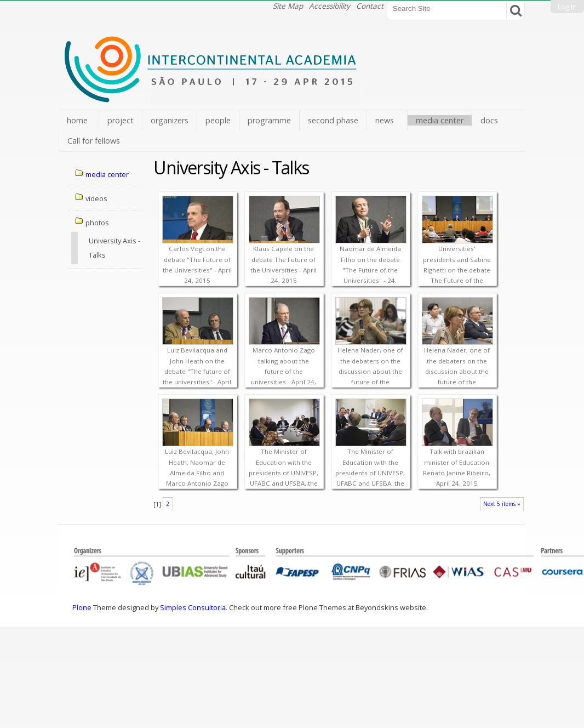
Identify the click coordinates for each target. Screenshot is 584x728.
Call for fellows (94, 141)
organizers (170, 120)
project (121, 120)
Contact (370, 6)
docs (489, 120)
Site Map (288, 6)
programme (269, 120)
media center (440, 120)
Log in (567, 7)
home (77, 120)
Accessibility (330, 6)
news (385, 120)
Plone (82, 607)
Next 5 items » (502, 504)
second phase (333, 120)
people (218, 120)
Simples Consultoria (193, 607)
